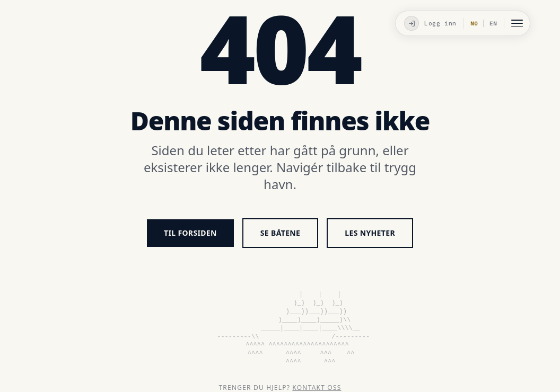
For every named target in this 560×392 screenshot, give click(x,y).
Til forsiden (190, 233)
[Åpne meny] (517, 23)
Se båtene (281, 233)
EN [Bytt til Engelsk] (493, 24)
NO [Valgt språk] (474, 24)
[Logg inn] (429, 23)
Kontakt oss (317, 387)
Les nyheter (370, 233)
